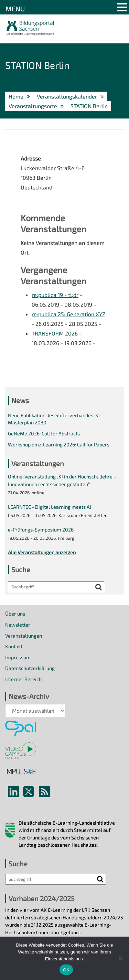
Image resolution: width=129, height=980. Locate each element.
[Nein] (120, 958)
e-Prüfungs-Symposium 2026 (41, 530)
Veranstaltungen (24, 636)
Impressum (18, 657)
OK (66, 970)
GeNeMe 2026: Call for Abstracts (44, 434)
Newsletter (18, 625)
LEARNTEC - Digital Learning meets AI (50, 507)
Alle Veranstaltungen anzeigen (42, 552)
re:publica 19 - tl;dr (55, 295)
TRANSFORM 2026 (55, 333)
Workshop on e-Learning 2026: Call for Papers (59, 445)
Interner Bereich (23, 679)
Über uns (15, 614)
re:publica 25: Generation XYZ (68, 314)
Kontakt (14, 646)
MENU (15, 9)
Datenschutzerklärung (30, 668)
